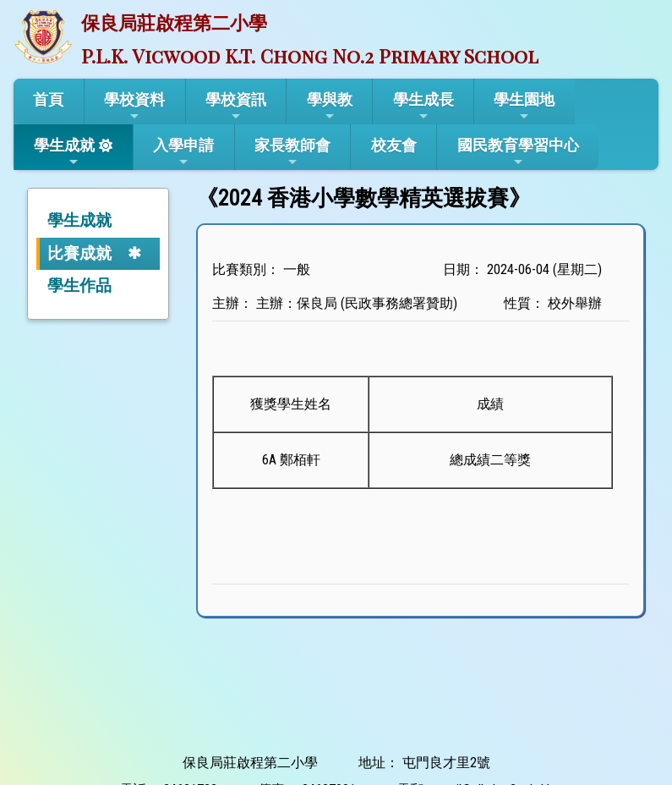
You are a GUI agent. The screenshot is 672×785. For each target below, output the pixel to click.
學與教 (330, 107)
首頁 (48, 99)
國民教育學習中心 (518, 152)
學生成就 (64, 152)
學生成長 (423, 107)
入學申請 (183, 152)
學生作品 (79, 285)
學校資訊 (236, 107)
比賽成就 (79, 253)
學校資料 (134, 107)
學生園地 (524, 107)
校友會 (394, 145)
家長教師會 (292, 152)
